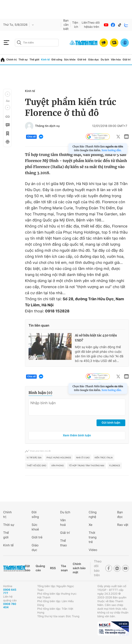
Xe (90, 525)
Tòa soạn (64, 568)
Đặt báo (28, 568)
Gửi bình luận (111, 423)
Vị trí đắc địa (34, 458)
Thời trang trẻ (92, 537)
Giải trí (127, 59)
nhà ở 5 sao (83, 458)
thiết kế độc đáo (36, 466)
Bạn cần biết (66, 25)
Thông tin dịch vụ (47, 126)
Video (93, 550)
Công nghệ (93, 514)
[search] (37, 43)
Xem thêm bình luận (77, 435)
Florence (115, 466)
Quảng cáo (40, 568)
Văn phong (58, 466)
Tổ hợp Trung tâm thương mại (87, 466)
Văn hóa (116, 59)
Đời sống (57, 59)
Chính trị (12, 59)
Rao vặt (123, 525)
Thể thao (64, 543)
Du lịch (105, 59)
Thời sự (23, 59)
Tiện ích (75, 25)
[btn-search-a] (19, 43)
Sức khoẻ (35, 527)
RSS (53, 568)
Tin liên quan (39, 325)
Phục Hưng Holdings (59, 458)
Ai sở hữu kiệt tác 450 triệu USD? (96, 338)
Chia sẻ (31, 137)
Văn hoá (63, 522)
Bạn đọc (120, 514)
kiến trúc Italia (104, 458)
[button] (8, 94)
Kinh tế (45, 59)
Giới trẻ (82, 59)
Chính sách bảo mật (79, 568)
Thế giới (34, 59)
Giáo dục (94, 59)
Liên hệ (85, 25)
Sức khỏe (70, 59)
